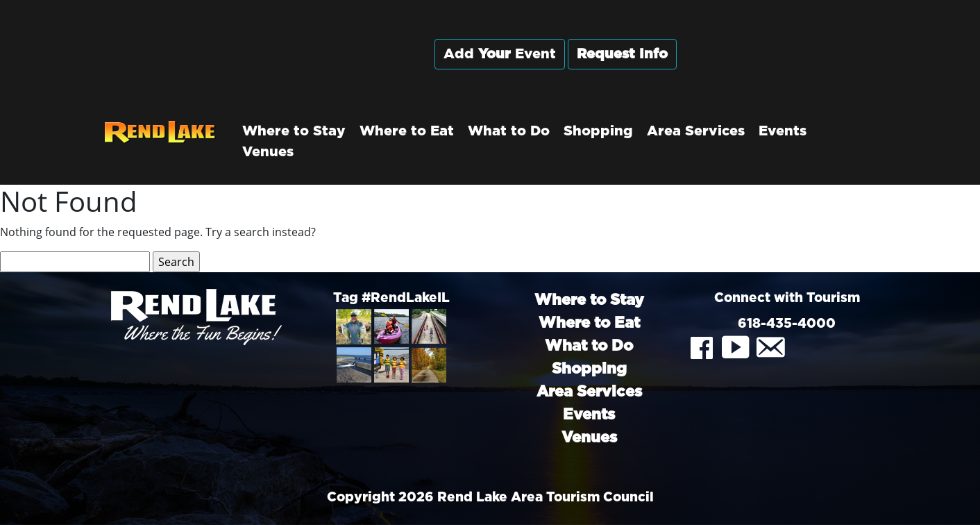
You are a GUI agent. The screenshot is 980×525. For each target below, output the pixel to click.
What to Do (509, 131)
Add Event (500, 54)
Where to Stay (294, 131)
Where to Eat (407, 131)
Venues (268, 152)
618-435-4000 (787, 324)
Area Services (696, 131)
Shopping (598, 131)
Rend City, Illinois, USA (787, 69)
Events (783, 131)
